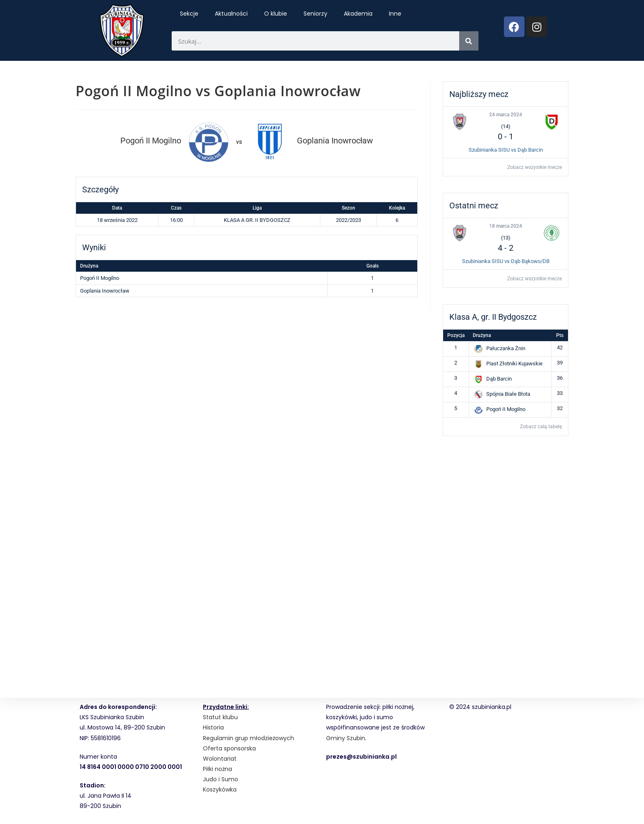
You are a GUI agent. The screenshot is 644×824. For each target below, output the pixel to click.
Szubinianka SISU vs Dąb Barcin (506, 150)
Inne (395, 14)
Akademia (358, 14)
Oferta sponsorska (229, 748)
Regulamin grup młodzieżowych (248, 738)
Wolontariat (220, 759)
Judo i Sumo (221, 779)
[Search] (469, 41)
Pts (560, 335)
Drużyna (482, 335)
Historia (213, 727)
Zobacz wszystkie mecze (535, 167)
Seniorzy (315, 14)
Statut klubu (220, 717)
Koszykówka (220, 789)
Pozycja (456, 335)
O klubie (276, 14)
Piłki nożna (217, 769)
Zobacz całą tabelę (541, 427)
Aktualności (231, 14)
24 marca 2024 (506, 115)
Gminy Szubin (346, 738)
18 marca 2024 (506, 226)
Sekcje (189, 14)
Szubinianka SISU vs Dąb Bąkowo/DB (506, 261)
